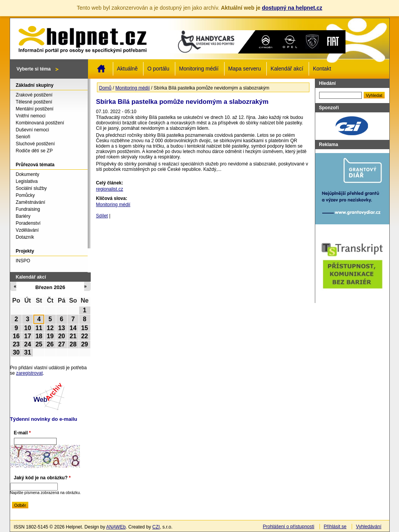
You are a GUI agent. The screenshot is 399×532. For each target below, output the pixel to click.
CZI (156, 527)
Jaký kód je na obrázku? (42, 478)
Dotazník (25, 237)
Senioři (23, 137)
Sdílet (102, 216)
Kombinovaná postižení (40, 123)
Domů (101, 69)
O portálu (158, 69)
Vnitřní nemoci (31, 116)
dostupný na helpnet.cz (292, 8)
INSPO (23, 261)
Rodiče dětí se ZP (34, 151)
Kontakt (322, 69)
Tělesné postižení (34, 102)
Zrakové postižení (34, 95)
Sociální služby (31, 188)
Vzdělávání (27, 230)
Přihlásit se (335, 527)
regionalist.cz (110, 189)
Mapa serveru (245, 69)
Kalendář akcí (287, 69)
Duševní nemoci (33, 130)
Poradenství (28, 223)
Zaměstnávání (31, 202)
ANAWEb (116, 527)
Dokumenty (28, 174)
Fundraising (28, 209)
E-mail (22, 433)
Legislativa (27, 181)
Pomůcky (25, 195)
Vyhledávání (369, 527)
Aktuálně (128, 69)
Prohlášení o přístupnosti (289, 527)
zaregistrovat (30, 373)
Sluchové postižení (35, 144)
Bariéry (23, 216)
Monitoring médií (199, 69)
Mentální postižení (35, 109)
